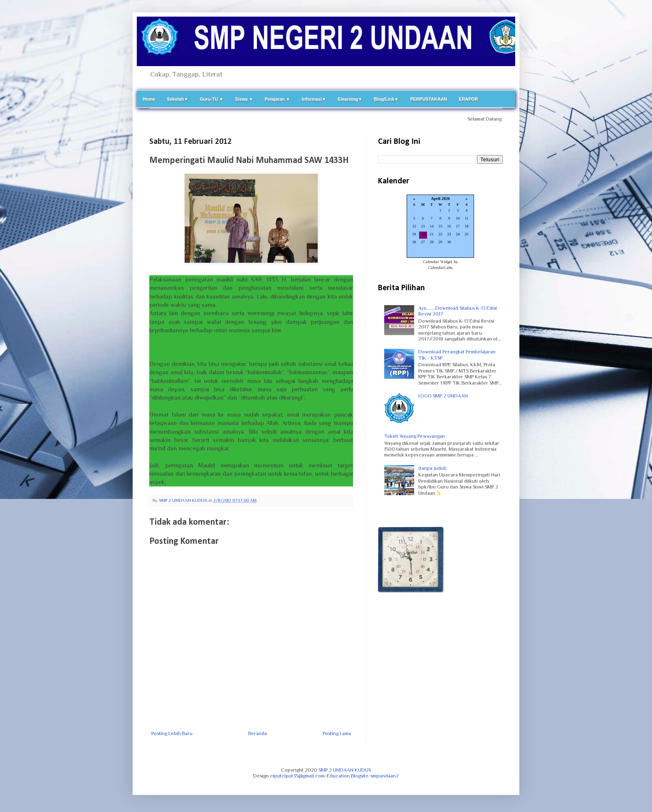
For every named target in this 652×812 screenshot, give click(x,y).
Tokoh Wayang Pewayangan (415, 436)
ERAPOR (468, 99)
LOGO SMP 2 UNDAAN (443, 396)
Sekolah (177, 99)
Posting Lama (337, 733)
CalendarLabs (440, 268)
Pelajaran (278, 99)
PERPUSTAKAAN (428, 99)
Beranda (258, 733)
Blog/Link (386, 99)
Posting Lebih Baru (172, 733)
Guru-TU (211, 99)
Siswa (244, 99)
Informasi (314, 99)
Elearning (350, 99)
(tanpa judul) (432, 468)
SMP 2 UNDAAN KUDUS (345, 770)
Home (149, 99)
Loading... (440, 227)
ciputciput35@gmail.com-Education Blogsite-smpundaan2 (334, 776)
